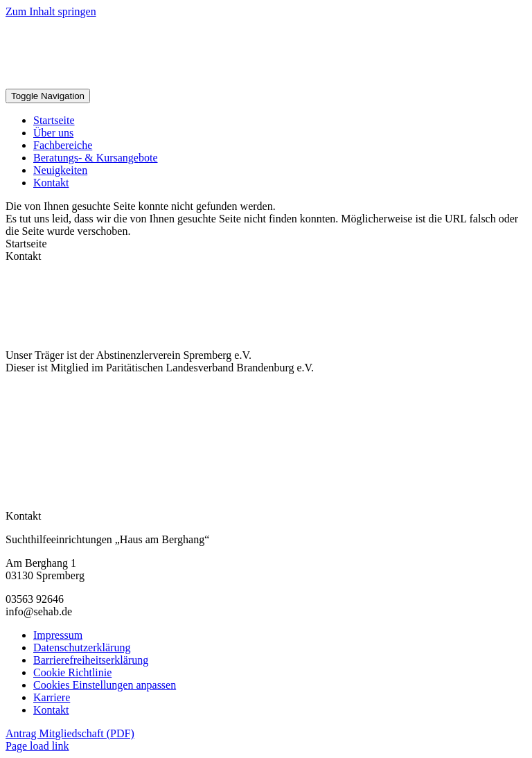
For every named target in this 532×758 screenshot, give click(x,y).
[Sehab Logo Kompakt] (174, 82)
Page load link (37, 746)
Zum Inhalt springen (51, 11)
